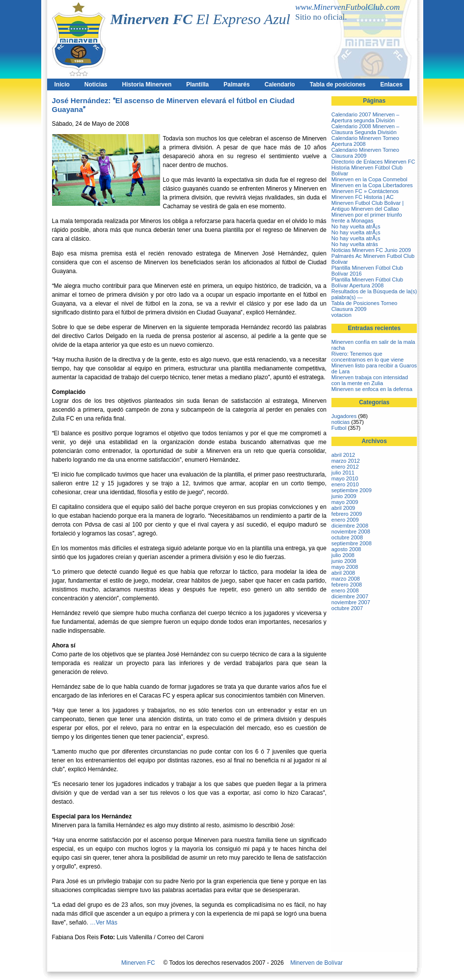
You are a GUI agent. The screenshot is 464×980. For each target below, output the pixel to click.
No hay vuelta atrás (355, 244)
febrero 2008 (347, 585)
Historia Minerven (147, 84)
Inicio (62, 84)
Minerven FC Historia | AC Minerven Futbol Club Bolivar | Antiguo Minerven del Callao (368, 203)
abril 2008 (343, 573)
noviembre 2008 (351, 532)
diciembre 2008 (350, 526)
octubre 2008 (347, 537)
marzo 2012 (346, 461)
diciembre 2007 (350, 596)
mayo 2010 (345, 478)
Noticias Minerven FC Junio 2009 (371, 250)
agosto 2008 (346, 549)
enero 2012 (345, 467)
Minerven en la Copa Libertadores (372, 185)
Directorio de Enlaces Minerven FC (373, 162)
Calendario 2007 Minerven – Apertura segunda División (365, 117)
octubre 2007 (347, 608)
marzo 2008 (346, 579)
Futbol (339, 428)
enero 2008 (345, 590)
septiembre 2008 (352, 543)
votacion (341, 315)
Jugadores (344, 416)
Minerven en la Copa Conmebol (369, 179)
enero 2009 (345, 520)
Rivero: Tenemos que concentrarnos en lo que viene (368, 357)
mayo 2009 (345, 502)
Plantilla (197, 84)
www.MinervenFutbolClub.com (347, 7)
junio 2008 (344, 561)
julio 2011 (343, 473)
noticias (341, 422)
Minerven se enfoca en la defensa (372, 389)
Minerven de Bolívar (316, 963)
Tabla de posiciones (338, 84)
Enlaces (391, 84)
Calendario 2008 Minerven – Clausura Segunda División (365, 129)
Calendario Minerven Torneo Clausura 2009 (365, 153)
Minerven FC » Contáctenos (365, 191)
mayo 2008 (345, 567)
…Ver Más (104, 923)
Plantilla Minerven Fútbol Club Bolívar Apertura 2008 (367, 282)
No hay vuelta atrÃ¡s (356, 226)
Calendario (280, 84)
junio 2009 (344, 496)
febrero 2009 (347, 514)
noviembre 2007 (351, 602)
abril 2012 (343, 455)
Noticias (96, 84)
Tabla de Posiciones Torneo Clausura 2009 (364, 306)
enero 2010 (345, 484)
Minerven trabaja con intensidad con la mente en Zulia (370, 380)
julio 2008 (343, 555)
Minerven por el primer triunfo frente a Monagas (367, 218)
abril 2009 (343, 508)
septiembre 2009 (352, 490)
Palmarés (236, 84)
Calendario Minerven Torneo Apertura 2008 (365, 141)
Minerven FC (138, 963)
